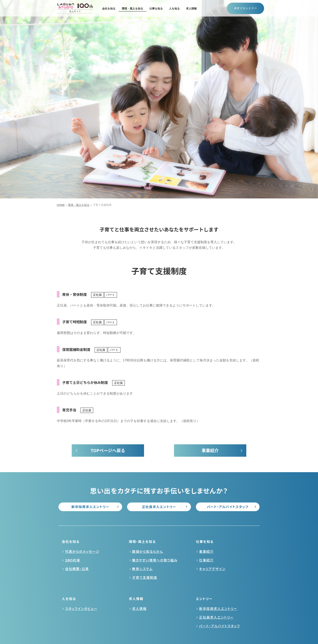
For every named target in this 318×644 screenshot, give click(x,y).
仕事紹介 (206, 560)
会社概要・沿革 (77, 569)
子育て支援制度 (145, 577)
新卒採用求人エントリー (90, 507)
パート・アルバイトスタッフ (228, 507)
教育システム (142, 569)
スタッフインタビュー (81, 609)
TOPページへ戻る (108, 450)
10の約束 (73, 560)
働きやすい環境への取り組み (155, 560)
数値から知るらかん (148, 551)
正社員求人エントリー (159, 507)
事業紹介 (210, 450)
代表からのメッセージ (82, 551)
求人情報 (139, 609)
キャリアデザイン (212, 569)
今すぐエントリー (245, 8)
